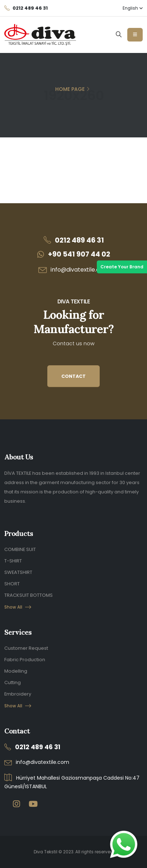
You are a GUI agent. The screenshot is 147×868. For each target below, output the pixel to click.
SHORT (12, 584)
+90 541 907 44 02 (79, 254)
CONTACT (73, 376)
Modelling (16, 671)
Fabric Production (25, 660)
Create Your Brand (122, 267)
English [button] (133, 8)
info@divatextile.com (80, 270)
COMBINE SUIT (20, 549)
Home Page (70, 89)
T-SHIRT (13, 561)
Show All (18, 607)
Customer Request (26, 648)
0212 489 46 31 (79, 240)
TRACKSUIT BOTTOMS (29, 595)
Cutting (13, 682)
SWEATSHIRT (18, 572)
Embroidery (18, 694)
